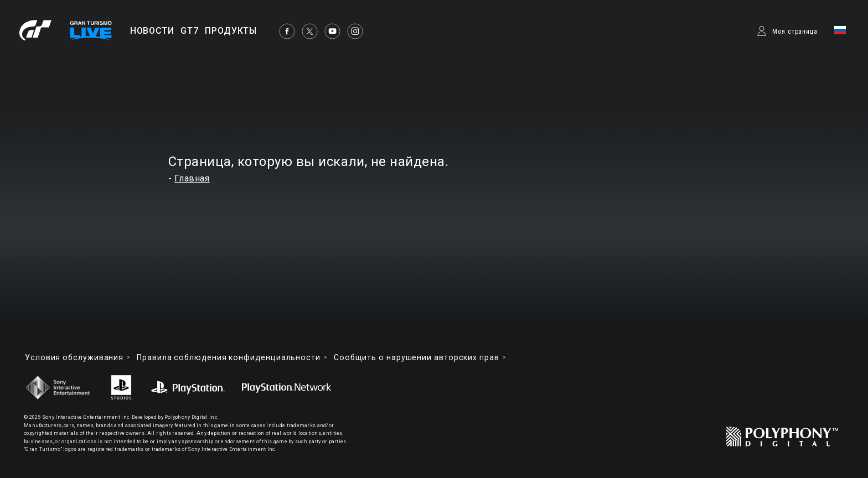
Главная (192, 178)
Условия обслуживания (74, 357)
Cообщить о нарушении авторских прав (417, 357)
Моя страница (795, 32)
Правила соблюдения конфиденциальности (229, 357)
